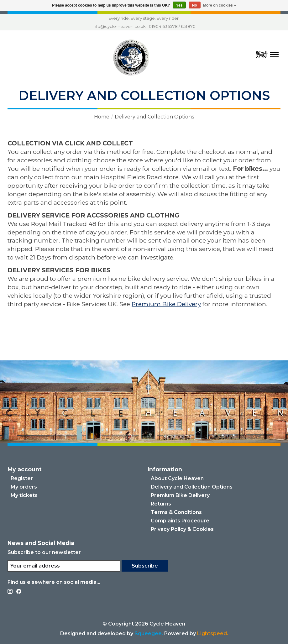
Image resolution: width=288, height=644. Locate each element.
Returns (161, 504)
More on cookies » (220, 5)
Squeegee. (149, 634)
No (195, 5)
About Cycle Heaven (177, 478)
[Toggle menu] (274, 55)
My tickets (24, 495)
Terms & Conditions (176, 512)
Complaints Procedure (180, 521)
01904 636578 (163, 26)
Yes (179, 5)
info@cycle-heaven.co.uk (119, 26)
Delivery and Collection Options (192, 487)
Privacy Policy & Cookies (182, 529)
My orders (24, 487)
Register (22, 478)
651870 (188, 26)
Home (102, 117)
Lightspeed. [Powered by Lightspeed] (213, 634)
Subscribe (145, 566)
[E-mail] (64, 566)
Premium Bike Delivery (166, 304)
